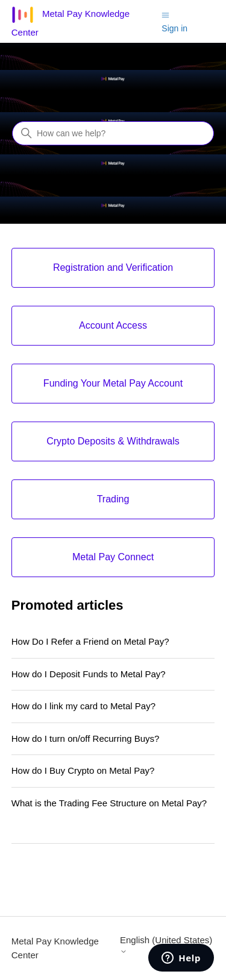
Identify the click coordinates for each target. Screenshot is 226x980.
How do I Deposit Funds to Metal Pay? (89, 674)
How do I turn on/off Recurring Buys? (86, 738)
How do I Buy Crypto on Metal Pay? (83, 770)
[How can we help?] (113, 133)
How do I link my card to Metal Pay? (83, 706)
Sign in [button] (174, 28)
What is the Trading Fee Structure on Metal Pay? (109, 803)
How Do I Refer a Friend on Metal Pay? (90, 641)
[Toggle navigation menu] (165, 14)
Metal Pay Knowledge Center (55, 948)
